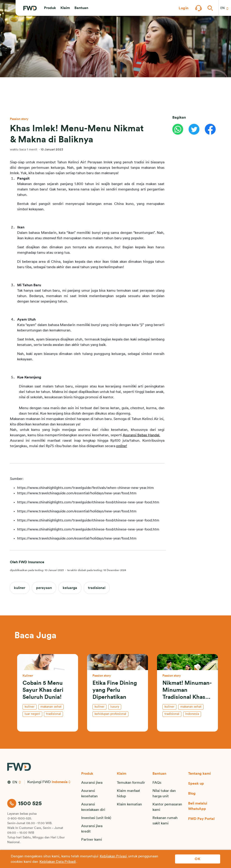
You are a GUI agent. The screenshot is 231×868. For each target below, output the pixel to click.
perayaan (44, 588)
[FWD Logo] (30, 8)
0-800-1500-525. (20, 819)
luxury (115, 707)
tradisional (97, 588)
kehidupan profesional (110, 714)
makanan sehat (51, 707)
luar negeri (32, 714)
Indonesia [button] (60, 782)
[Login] (184, 8)
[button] (50, 8)
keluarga (70, 588)
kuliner (20, 588)
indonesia (192, 714)
